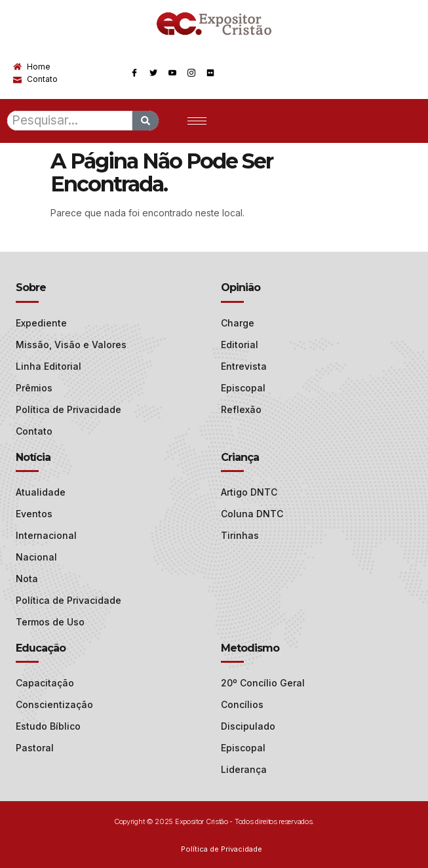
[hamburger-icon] (197, 121)
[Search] (146, 121)
